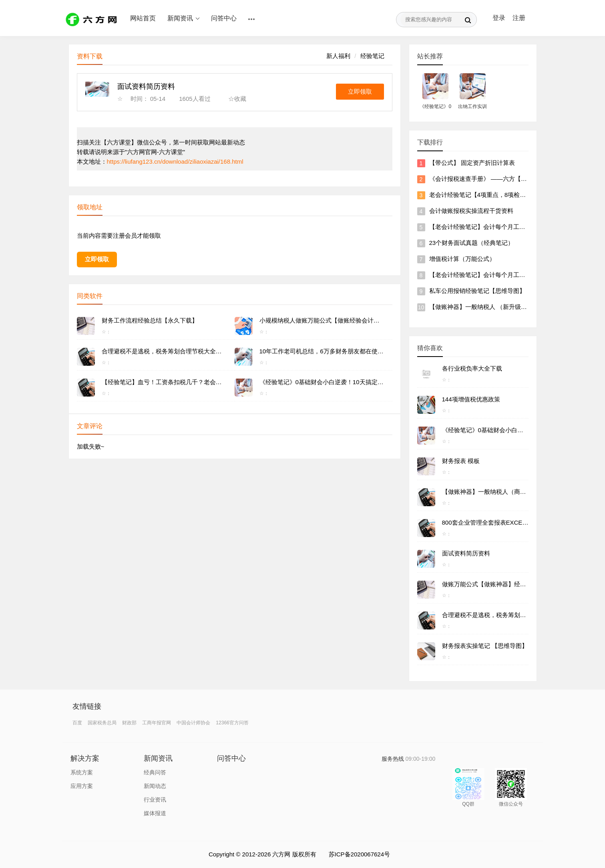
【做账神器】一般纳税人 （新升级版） (481, 307)
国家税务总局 (102, 723)
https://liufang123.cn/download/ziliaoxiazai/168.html (175, 161)
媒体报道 (155, 813)
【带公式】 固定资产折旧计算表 (472, 163)
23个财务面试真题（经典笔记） (472, 243)
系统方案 (82, 772)
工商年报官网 (157, 723)
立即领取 (360, 91)
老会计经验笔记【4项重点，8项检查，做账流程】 (496, 195)
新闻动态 (155, 786)
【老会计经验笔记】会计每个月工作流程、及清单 (495, 227)
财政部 (129, 723)
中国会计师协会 (193, 723)
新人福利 (338, 56)
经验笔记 (372, 56)
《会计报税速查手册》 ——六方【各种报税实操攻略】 (502, 179)
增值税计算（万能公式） (462, 259)
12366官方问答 (232, 723)
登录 (499, 18)
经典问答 (155, 772)
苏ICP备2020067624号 (359, 854)
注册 (519, 18)
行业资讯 (155, 800)
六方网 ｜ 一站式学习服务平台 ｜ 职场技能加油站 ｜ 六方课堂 (92, 19)
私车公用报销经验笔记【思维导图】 (477, 291)
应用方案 (82, 786)
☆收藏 (237, 99)
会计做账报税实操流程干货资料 (471, 211)
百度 (77, 723)
